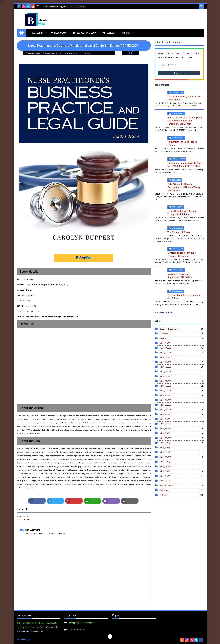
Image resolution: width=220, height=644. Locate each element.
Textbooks (89, 53)
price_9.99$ (181, 476)
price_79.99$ (181, 466)
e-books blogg (23, 631)
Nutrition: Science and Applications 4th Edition (180, 276)
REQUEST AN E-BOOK (84, 33)
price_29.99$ (181, 414)
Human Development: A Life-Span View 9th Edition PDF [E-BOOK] (185, 164)
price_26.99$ (181, 410)
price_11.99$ (181, 348)
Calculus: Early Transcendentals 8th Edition (184, 297)
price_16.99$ (181, 372)
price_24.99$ (181, 400)
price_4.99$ (181, 433)
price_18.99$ (181, 381)
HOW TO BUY (58, 33)
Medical (68, 53)
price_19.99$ (181, 386)
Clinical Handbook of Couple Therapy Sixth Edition (182, 212)
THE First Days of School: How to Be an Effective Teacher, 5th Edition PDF (37, 625)
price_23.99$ (181, 395)
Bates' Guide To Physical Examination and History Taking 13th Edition (184, 187)
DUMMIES (181, 334)
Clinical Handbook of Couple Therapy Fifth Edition (182, 254)
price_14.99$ (181, 362)
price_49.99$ (181, 438)
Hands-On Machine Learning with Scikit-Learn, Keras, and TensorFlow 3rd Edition (185, 121)
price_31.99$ (181, 424)
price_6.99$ (181, 447)
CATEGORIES (36, 33)
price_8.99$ (181, 471)
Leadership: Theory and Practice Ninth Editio (184, 98)
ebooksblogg (25, 640)
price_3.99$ (181, 419)
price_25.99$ (181, 405)
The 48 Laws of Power (179, 232)
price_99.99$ (181, 481)
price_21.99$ (181, 391)
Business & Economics (181, 329)
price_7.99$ (181, 462)
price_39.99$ (181, 428)
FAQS (127, 33)
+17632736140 (78, 6)
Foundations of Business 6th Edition (182, 143)
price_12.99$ (181, 353)
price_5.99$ (181, 443)
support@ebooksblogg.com (55, 6)
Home (59, 53)
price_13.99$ (181, 357)
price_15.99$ (181, 367)
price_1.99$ (181, 343)
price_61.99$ (181, 452)
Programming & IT (181, 485)
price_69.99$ (181, 457)
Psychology (181, 490)
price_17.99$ (78, 53)
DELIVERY (109, 33)
